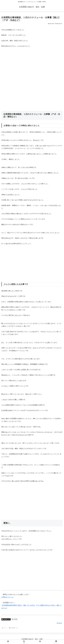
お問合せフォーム (7, 597)
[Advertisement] (32, 67)
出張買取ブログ (6, 619)
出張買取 (15, 619)
